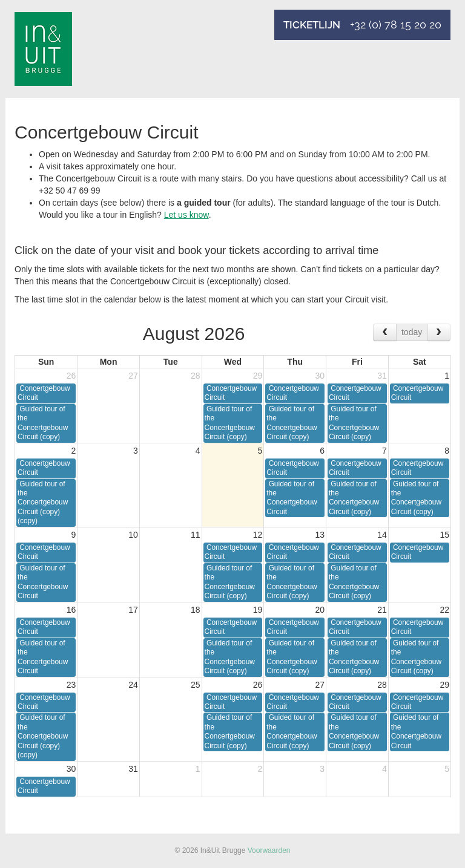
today (412, 332)
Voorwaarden (269, 850)
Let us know (186, 215)
